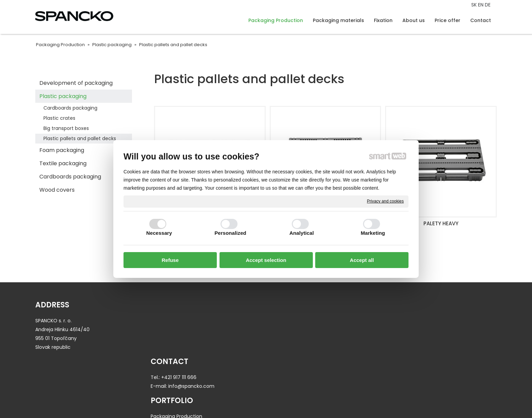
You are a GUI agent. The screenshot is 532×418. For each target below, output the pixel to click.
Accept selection (266, 260)
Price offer (402, 329)
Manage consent (358, 400)
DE (488, 5)
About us (400, 321)
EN (481, 5)
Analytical (302, 233)
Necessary (159, 233)
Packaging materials (295, 329)
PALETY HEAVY (441, 223)
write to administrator (264, 400)
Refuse (170, 260)
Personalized (230, 233)
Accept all (362, 260)
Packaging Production (297, 321)
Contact (399, 338)
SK (475, 5)
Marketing (373, 233)
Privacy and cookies (385, 201)
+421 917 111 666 (182, 321)
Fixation (280, 338)
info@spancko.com (194, 329)
